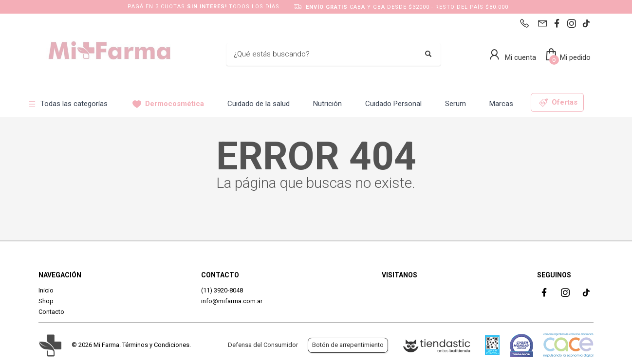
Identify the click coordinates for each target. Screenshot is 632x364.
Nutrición (327, 104)
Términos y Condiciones (156, 345)
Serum (455, 104)
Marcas (501, 104)
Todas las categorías (68, 104)
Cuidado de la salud (259, 104)
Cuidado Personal (393, 104)
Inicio (46, 290)
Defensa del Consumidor (263, 345)
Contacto (51, 312)
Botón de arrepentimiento (348, 345)
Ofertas (558, 102)
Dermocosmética (168, 104)
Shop (46, 301)
